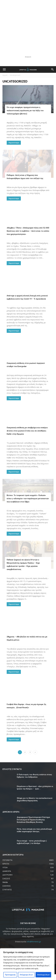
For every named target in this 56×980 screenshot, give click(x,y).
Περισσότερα (14, 143)
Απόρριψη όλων (26, 975)
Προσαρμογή (10, 975)
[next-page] (35, 758)
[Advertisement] (28, 28)
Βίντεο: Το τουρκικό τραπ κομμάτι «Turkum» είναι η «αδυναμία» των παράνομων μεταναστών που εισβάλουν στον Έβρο (28, 504)
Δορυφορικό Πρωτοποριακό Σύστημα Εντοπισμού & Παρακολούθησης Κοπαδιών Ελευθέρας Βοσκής (33, 825)
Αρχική (5, 75)
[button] (4, 69)
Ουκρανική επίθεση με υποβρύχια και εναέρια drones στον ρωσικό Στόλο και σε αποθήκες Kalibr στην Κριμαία (27, 431)
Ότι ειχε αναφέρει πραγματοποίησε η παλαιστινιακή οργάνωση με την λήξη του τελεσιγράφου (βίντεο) (25, 111)
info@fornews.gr (34, 947)
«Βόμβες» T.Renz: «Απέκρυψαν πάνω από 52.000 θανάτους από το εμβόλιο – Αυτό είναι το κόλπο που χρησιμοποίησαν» (28, 231)
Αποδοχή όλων (43, 975)
